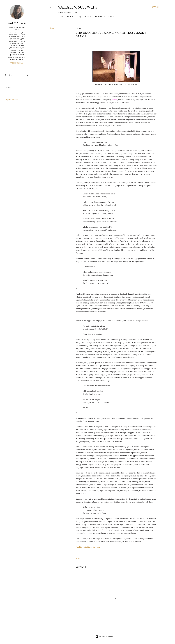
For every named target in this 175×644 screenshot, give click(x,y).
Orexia (115, 100)
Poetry (69, 17)
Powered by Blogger (104, 637)
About (110, 17)
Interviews (100, 17)
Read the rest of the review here (88, 547)
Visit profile (17, 63)
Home (61, 17)
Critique (78, 17)
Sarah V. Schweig (78, 7)
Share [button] (52, 28)
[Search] (155, 7)
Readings (88, 17)
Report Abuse (11, 100)
